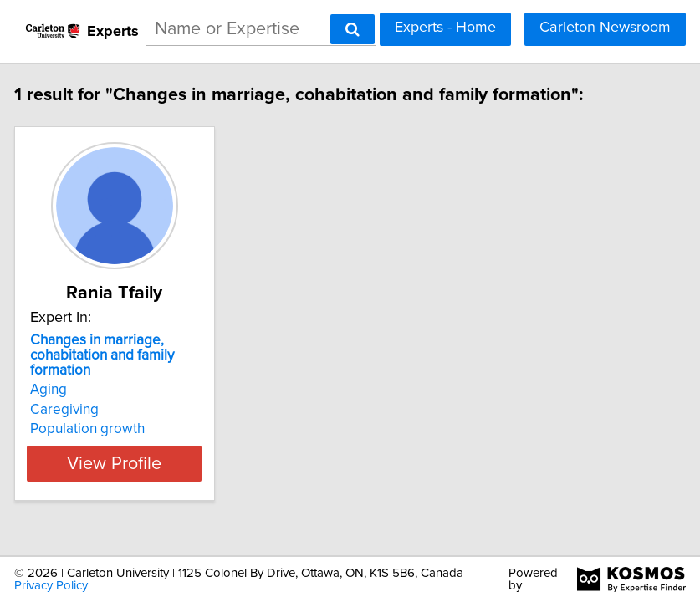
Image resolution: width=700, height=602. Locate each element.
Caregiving (87, 410)
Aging (71, 390)
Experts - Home (445, 28)
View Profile (137, 463)
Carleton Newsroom (605, 28)
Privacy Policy (51, 582)
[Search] (353, 29)
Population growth (110, 429)
